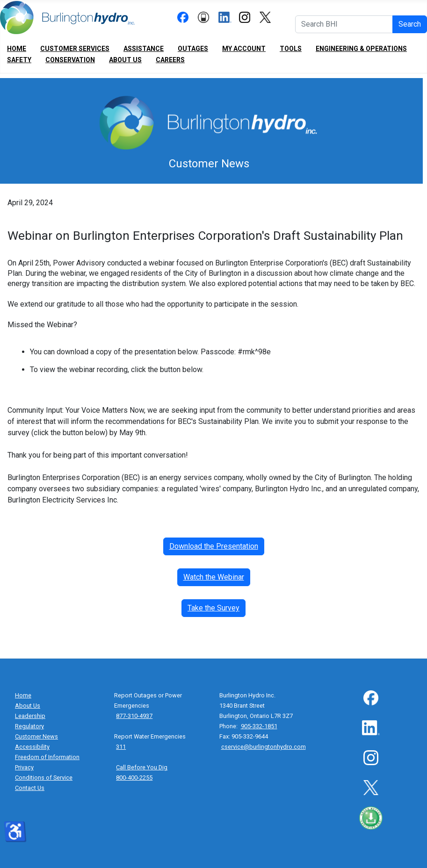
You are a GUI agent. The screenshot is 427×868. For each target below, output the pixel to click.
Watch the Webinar (214, 577)
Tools (291, 49)
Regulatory (29, 726)
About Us (125, 60)
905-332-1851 (259, 726)
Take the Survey (213, 608)
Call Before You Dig (142, 767)
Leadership (30, 716)
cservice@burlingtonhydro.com (264, 747)
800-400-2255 (134, 778)
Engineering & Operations (361, 49)
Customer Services (75, 49)
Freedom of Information (47, 757)
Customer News (36, 736)
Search (410, 24)
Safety (19, 60)
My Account (244, 49)
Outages (193, 49)
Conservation (70, 60)
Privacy (24, 767)
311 (121, 747)
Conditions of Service (44, 778)
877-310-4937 (134, 716)
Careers (170, 60)
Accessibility (32, 747)
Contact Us (30, 788)
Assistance (144, 49)
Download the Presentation (214, 546)
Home (17, 49)
